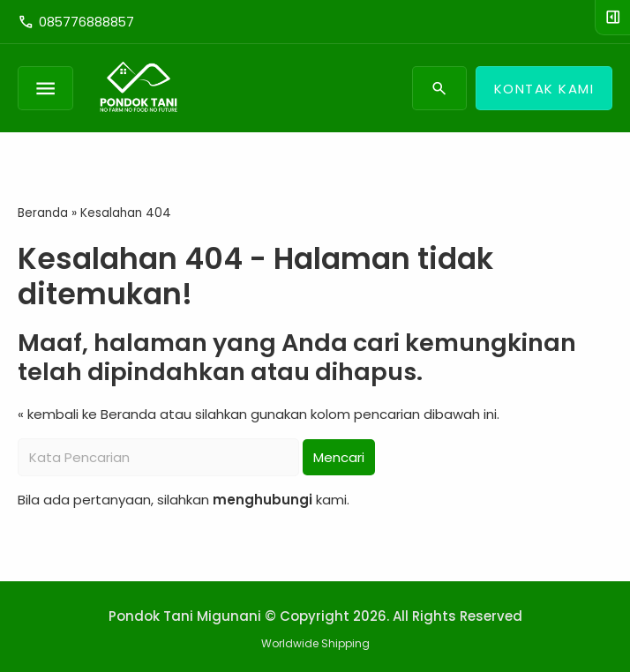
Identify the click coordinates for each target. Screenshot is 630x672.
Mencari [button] (339, 457)
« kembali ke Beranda (87, 414)
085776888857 (76, 22)
